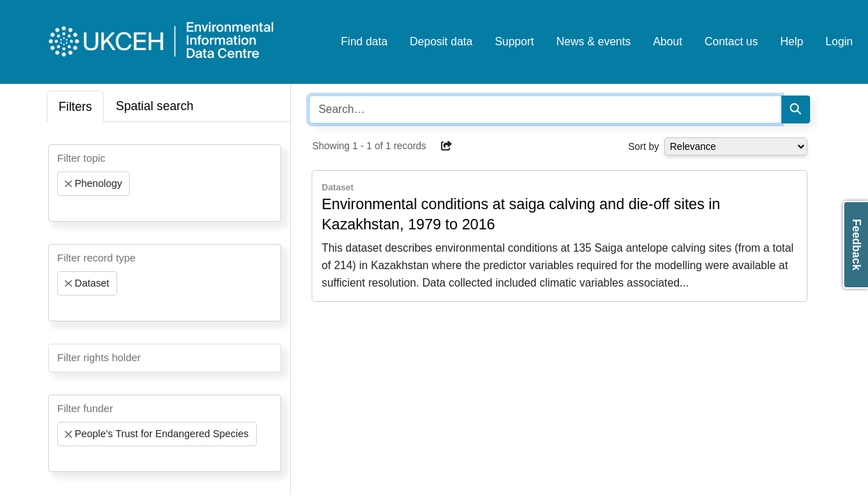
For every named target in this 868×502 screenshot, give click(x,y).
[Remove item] (68, 184)
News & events (593, 41)
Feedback (856, 245)
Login (839, 41)
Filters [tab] (75, 107)
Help (792, 41)
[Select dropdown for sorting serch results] (736, 146)
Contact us (731, 41)
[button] (447, 146)
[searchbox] (61, 208)
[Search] (795, 109)
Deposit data (441, 41)
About (668, 41)
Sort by (643, 146)
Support (514, 41)
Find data (365, 41)
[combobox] (165, 183)
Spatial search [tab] (155, 106)
